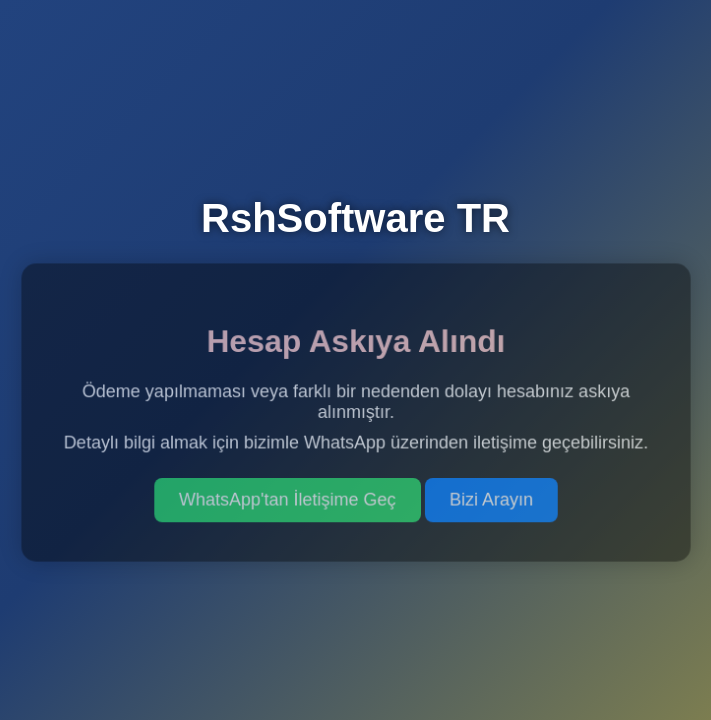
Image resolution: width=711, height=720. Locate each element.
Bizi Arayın (490, 499)
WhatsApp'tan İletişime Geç (287, 499)
